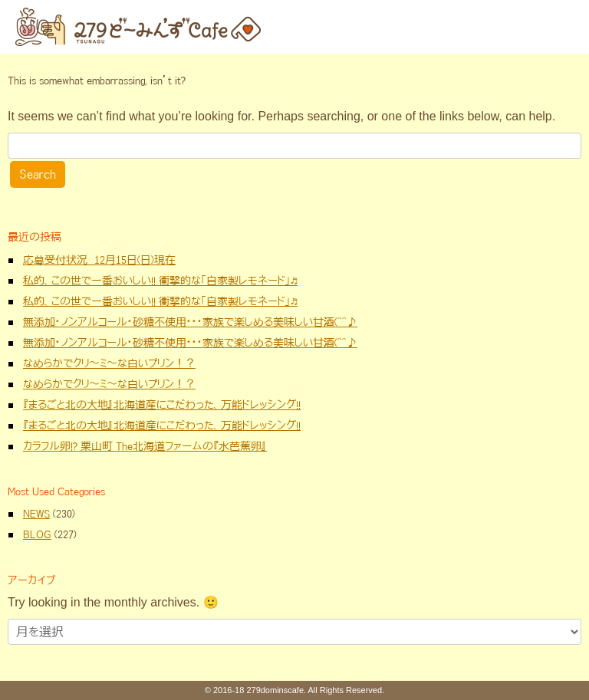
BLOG (37, 534)
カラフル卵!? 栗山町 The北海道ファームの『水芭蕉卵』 (145, 446)
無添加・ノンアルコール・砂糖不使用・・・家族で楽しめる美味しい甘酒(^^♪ (190, 322)
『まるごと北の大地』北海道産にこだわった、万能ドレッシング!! (162, 405)
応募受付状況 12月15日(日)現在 (99, 260)
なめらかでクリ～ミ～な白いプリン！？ (109, 363)
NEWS (36, 514)
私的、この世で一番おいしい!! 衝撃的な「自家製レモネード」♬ (160, 281)
